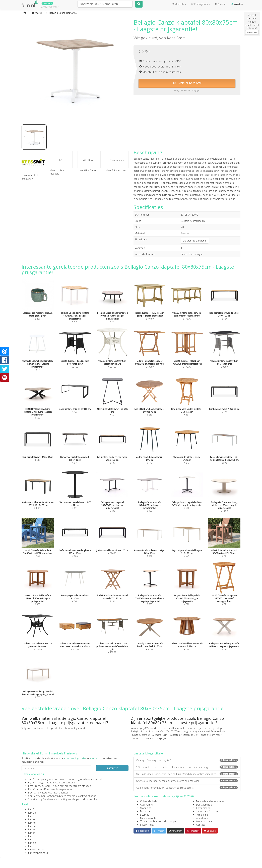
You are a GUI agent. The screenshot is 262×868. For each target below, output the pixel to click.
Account (221, 4)
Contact (200, 825)
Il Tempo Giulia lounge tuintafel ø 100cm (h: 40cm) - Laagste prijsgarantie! (178, 733)
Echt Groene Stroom (39, 786)
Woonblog (146, 808)
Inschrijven (112, 768)
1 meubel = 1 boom (207, 811)
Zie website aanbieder (195, 241)
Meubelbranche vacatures (210, 801)
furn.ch (32, 833)
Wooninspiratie (204, 821)
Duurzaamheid (204, 805)
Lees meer (252, 32)
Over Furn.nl (147, 805)
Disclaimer (146, 811)
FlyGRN (32, 783)
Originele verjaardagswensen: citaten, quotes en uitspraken (187, 781)
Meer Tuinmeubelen (116, 170)
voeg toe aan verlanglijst (187, 90)
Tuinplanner (202, 815)
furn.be (32, 813)
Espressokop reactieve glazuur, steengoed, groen (200, 728)
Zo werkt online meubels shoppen (159, 821)
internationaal (60, 793)
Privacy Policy (147, 825)
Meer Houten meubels (57, 172)
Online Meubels (149, 801)
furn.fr (31, 809)
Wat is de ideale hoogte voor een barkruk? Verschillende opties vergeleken (187, 774)
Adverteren (202, 818)
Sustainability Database (41, 799)
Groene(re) (48, 4)
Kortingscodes (204, 808)
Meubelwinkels (148, 818)
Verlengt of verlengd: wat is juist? (187, 760)
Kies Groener (35, 789)
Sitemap (145, 815)
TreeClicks (34, 779)
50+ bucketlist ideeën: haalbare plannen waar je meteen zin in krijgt (187, 767)
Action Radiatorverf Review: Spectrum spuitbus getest (187, 788)
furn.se (32, 829)
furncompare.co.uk (38, 853)
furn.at (32, 819)
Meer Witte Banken (88, 170)
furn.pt (32, 839)
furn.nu (32, 823)
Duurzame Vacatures (40, 793)
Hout (61, 160)
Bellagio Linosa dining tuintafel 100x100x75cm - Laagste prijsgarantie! (168, 731)
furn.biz (32, 843)
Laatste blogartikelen (149, 753)
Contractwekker (37, 796)
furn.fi (31, 846)
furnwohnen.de (36, 849)
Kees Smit (176, 38)
